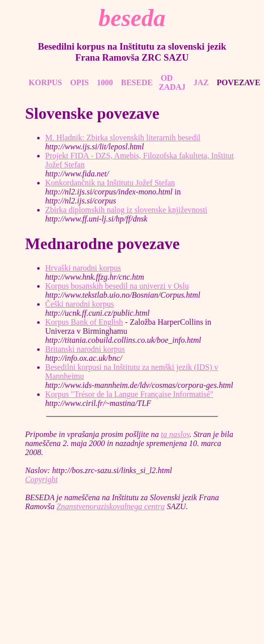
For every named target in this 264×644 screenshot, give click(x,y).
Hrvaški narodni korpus (83, 268)
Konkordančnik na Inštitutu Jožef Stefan (110, 183)
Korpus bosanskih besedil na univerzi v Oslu (117, 286)
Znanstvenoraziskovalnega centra (111, 506)
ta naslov (175, 434)
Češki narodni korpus (80, 304)
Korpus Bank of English (84, 322)
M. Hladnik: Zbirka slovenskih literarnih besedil (123, 138)
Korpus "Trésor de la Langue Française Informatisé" (129, 394)
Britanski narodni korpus (85, 349)
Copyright (41, 479)
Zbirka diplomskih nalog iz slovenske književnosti (126, 210)
